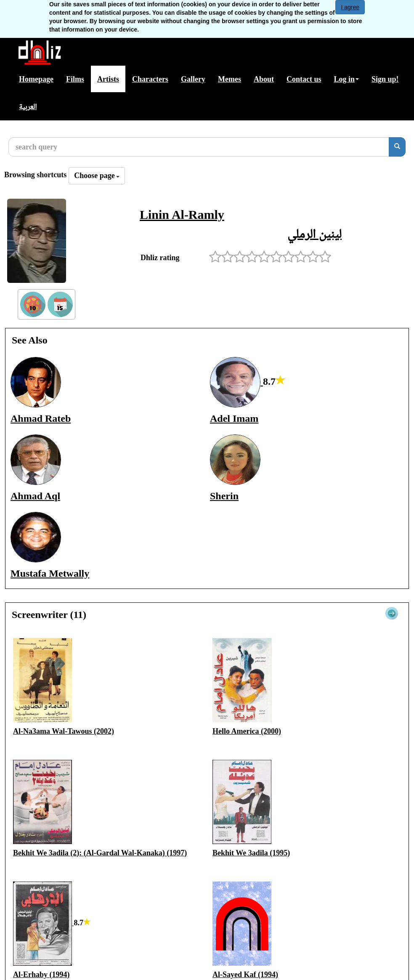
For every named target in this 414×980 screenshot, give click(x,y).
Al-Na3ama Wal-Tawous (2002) (64, 731)
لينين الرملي (314, 233)
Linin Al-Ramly (182, 214)
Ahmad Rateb (41, 418)
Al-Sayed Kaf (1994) (245, 975)
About (264, 79)
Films (75, 79)
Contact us (304, 79)
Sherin (224, 496)
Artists (108, 79)
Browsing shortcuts (35, 175)
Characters (150, 79)
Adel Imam (234, 418)
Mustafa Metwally (50, 573)
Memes (230, 79)
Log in (346, 79)
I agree (350, 7)
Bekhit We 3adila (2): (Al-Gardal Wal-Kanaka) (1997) (100, 853)
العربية (28, 107)
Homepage (36, 79)
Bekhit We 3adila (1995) (251, 853)
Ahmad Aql (35, 496)
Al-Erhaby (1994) (41, 975)
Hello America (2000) (247, 731)
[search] (397, 147)
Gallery (193, 79)
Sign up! (385, 79)
